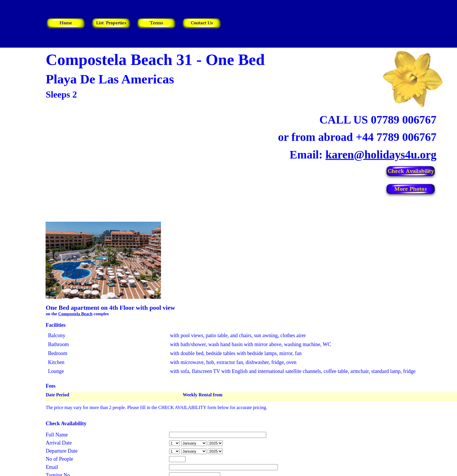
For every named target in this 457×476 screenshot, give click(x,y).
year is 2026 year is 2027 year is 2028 (215, 443)
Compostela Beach (75, 314)
